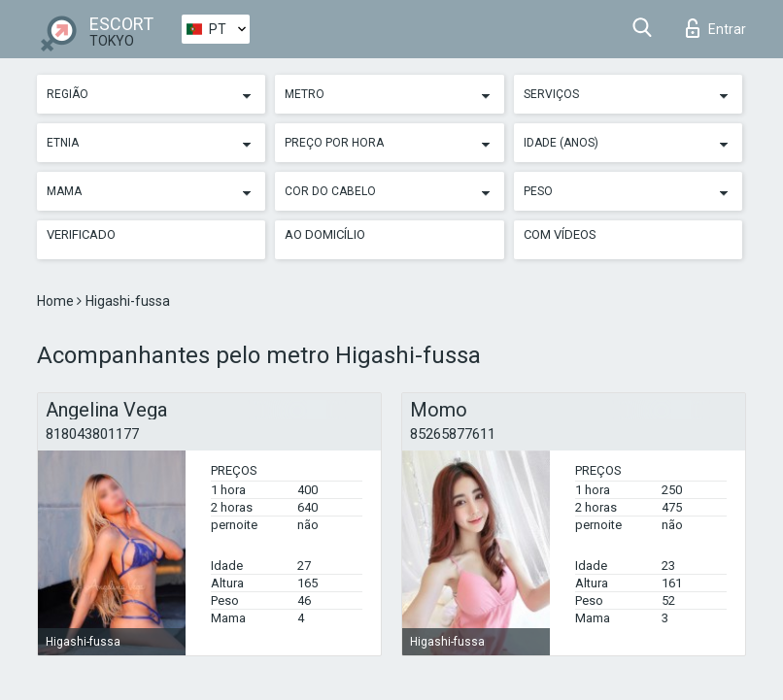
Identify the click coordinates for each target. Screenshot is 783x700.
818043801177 (92, 434)
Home (57, 301)
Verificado (81, 234)
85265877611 (453, 434)
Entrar (716, 28)
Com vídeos (560, 234)
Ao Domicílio (325, 234)
